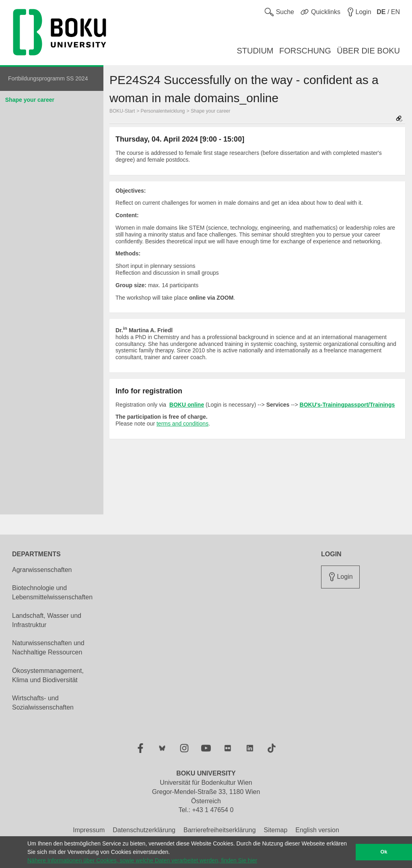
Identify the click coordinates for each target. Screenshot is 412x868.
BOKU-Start (122, 111)
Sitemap (276, 830)
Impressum (89, 830)
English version (317, 830)
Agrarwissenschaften (42, 570)
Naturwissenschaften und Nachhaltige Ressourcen (48, 648)
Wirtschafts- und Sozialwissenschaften (43, 703)
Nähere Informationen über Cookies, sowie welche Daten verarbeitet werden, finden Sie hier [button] (142, 860)
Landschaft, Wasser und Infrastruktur (47, 620)
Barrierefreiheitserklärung (220, 830)
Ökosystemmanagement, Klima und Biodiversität (48, 675)
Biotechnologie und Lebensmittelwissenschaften (52, 592)
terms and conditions (182, 424)
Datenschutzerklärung (144, 830)
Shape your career (30, 100)
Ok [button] (384, 852)
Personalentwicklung (163, 111)
